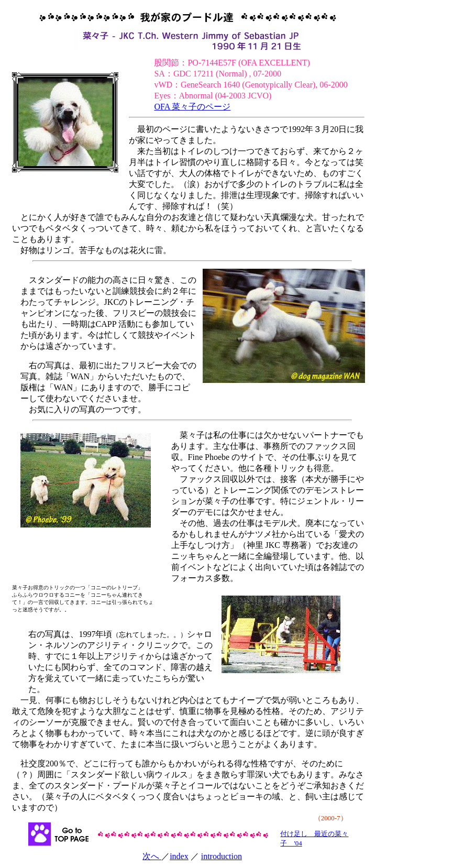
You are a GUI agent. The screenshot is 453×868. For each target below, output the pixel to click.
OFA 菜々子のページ (192, 107)
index (179, 856)
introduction (222, 856)
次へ (152, 856)
